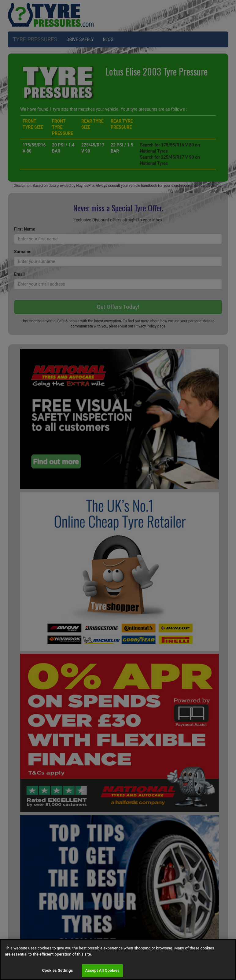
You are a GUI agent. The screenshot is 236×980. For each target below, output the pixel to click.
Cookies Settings (58, 970)
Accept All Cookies (102, 970)
